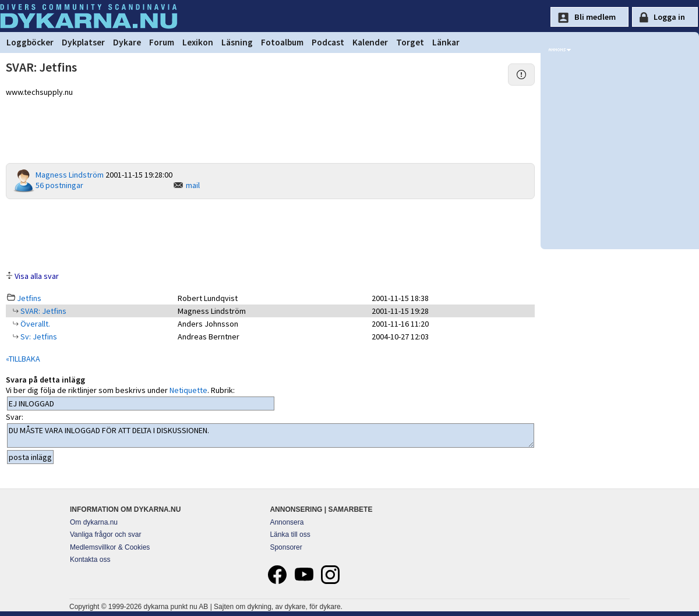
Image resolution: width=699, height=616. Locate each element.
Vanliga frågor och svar (106, 534)
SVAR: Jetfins (43, 311)
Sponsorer (286, 547)
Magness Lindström (70, 175)
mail (193, 185)
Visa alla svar (37, 276)
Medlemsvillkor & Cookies (110, 547)
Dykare (127, 42)
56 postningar (59, 185)
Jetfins (29, 298)
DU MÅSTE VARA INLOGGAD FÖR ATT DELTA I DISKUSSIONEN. (271, 436)
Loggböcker (30, 42)
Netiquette (188, 390)
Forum (162, 42)
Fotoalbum (282, 42)
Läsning (237, 42)
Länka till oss (290, 534)
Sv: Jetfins (38, 337)
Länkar (446, 42)
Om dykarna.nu (94, 522)
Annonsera (287, 522)
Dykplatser (83, 42)
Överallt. (34, 324)
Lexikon (198, 42)
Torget (410, 42)
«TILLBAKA (23, 359)
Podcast (328, 42)
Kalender (370, 42)
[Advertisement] (270, 234)
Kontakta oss (90, 560)
